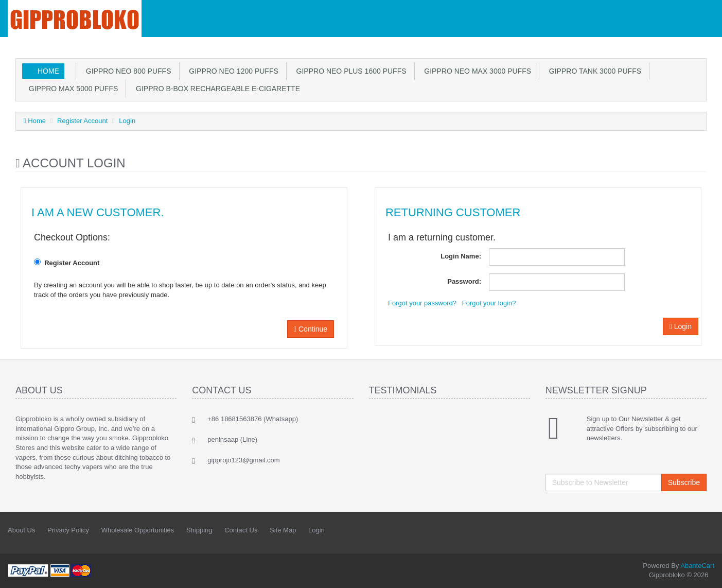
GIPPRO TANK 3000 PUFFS (593, 71)
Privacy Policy (68, 530)
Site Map (283, 530)
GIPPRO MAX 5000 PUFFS (71, 89)
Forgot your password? (422, 303)
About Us (21, 530)
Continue (311, 329)
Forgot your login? (489, 303)
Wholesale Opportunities (138, 530)
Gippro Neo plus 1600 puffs (349, 71)
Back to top (705, 572)
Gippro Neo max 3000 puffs (476, 71)
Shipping (199, 530)
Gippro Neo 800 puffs (127, 71)
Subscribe (684, 482)
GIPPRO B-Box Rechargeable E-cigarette (216, 89)
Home (48, 71)
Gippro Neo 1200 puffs (232, 71)
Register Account (82, 121)
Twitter (707, 531)
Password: (464, 281)
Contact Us (241, 530)
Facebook (684, 531)
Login (127, 121)
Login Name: (461, 256)
